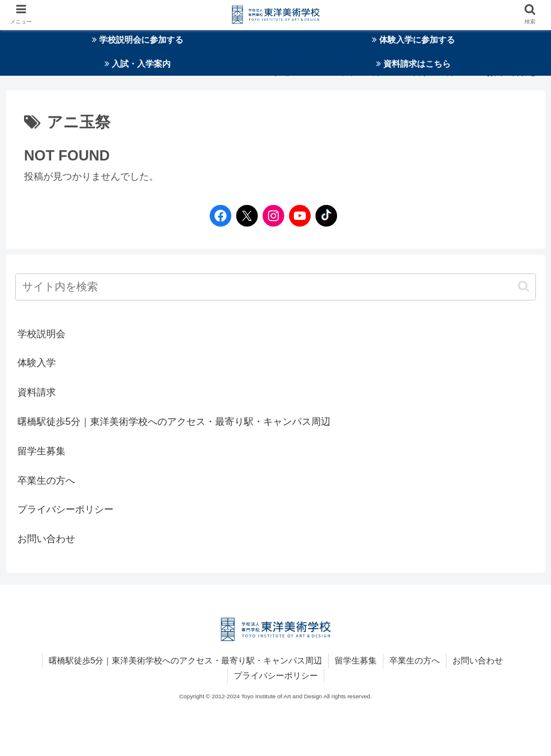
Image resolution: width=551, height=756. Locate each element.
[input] (276, 287)
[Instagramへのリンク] (270, 216)
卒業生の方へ (46, 480)
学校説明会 (41, 334)
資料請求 (37, 392)
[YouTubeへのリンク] (297, 216)
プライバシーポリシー (65, 509)
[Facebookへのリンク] (218, 216)
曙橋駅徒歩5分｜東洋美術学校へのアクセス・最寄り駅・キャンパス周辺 (174, 422)
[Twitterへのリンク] (247, 216)
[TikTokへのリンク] (323, 216)
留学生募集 (41, 451)
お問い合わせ (46, 539)
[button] (524, 286)
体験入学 (37, 363)
